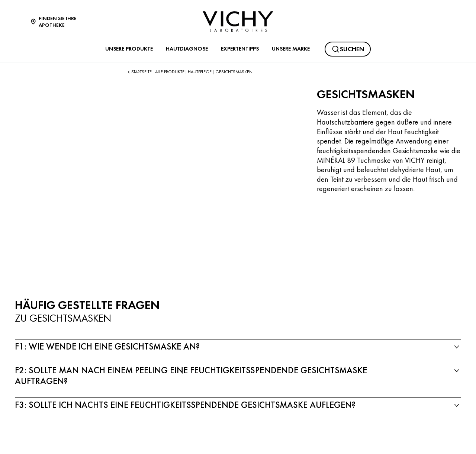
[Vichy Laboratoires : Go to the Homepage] (238, 22)
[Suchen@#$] (348, 49)
